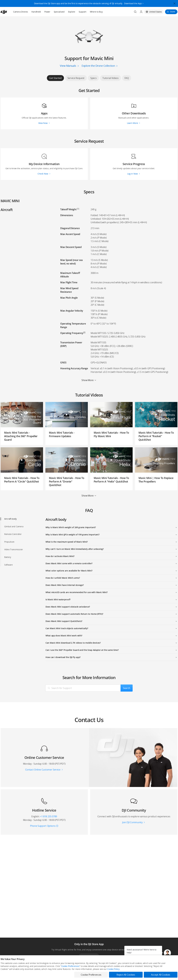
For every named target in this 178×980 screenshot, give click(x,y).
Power (47, 12)
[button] (167, 953)
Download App (89, 956)
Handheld (36, 12)
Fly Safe (76, 976)
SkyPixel (148, 976)
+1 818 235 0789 (49, 816)
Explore (72, 12)
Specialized (59, 12)
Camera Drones (20, 12)
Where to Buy (96, 12)
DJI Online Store (43, 976)
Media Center (114, 976)
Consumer (5, 976)
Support (83, 12)
